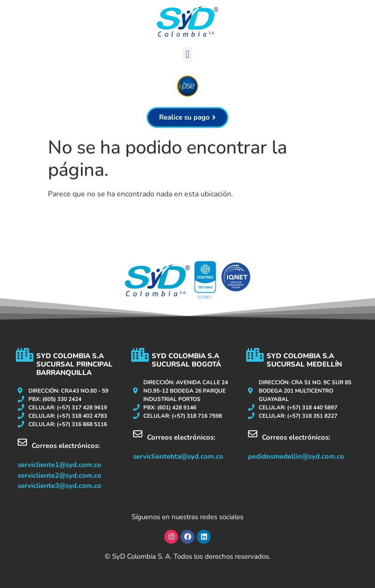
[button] (187, 55)
